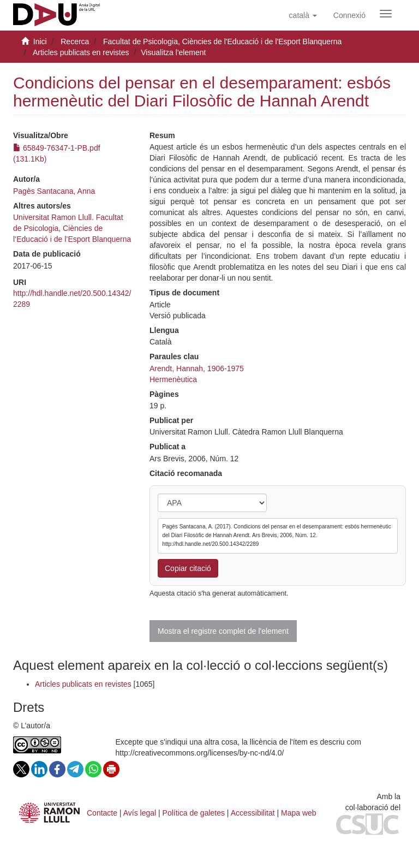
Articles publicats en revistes (81, 52)
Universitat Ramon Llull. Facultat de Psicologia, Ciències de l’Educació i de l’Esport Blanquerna (72, 228)
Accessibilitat (253, 813)
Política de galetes (194, 813)
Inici (40, 41)
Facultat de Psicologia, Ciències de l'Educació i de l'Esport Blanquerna (222, 41)
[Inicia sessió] (349, 15)
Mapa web (299, 813)
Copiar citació (188, 568)
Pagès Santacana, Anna (54, 191)
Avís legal (140, 813)
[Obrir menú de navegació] (386, 14)
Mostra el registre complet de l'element (223, 631)
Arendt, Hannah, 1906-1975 (197, 368)
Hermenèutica (173, 379)
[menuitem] (349, 15)
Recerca (75, 41)
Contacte (102, 813)
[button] (303, 15)
